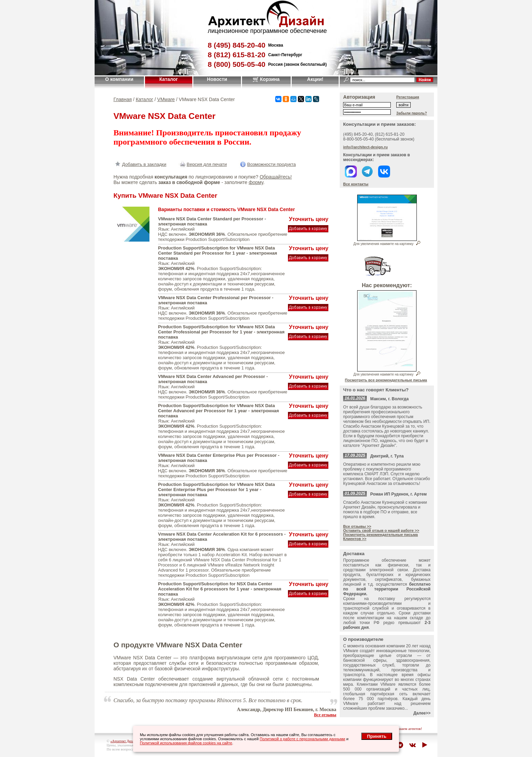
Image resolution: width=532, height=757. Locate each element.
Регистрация (408, 97)
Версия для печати (203, 164)
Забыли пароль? (412, 113)
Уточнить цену (309, 219)
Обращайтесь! (276, 177)
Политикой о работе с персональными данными (303, 739)
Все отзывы (325, 715)
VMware (166, 99)
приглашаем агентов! (405, 729)
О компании (119, 79)
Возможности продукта (267, 164)
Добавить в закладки (140, 164)
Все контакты (356, 184)
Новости (217, 79)
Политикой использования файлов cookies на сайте (186, 743)
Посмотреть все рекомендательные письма (386, 380)
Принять (377, 736)
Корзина (266, 79)
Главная (123, 99)
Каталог (169, 79)
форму (256, 182)
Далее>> (422, 713)
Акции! (315, 79)
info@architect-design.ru (365, 147)
